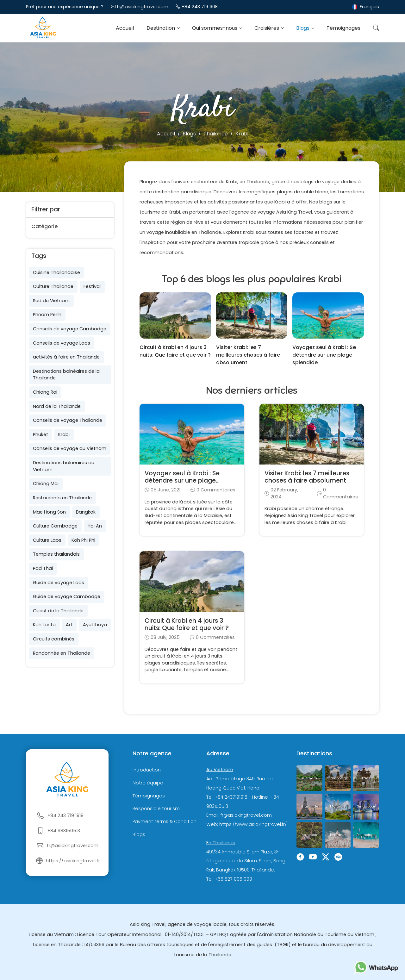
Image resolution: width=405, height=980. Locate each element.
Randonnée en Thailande (62, 653)
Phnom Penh (47, 315)
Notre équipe (148, 783)
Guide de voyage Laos (59, 583)
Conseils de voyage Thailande (68, 420)
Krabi (64, 434)
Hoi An (95, 526)
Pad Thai (43, 568)
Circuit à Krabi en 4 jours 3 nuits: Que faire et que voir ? (175, 351)
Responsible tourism (156, 809)
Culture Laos (47, 540)
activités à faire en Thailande (66, 357)
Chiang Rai (45, 392)
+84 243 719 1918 (200, 7)
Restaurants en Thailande (62, 498)
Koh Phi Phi (83, 540)
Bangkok (86, 512)
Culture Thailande (53, 286)
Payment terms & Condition (165, 821)
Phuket (40, 434)
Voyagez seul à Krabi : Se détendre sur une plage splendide (324, 355)
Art (69, 625)
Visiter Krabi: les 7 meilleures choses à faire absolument (248, 355)
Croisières (267, 28)
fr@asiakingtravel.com (143, 7)
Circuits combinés (54, 639)
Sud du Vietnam (51, 301)
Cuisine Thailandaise (56, 272)
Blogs (303, 28)
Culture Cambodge (55, 526)
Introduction (147, 770)
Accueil (125, 28)
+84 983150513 (64, 831)
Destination (161, 28)
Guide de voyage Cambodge (67, 596)
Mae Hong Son (49, 512)
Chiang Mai (46, 484)
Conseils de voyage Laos (62, 343)
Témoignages (343, 28)
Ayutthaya (95, 625)
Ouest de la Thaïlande (58, 611)
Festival (92, 286)
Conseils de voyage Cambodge (70, 329)
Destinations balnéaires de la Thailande (66, 375)
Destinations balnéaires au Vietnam (64, 466)
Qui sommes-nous (215, 28)
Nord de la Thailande (57, 406)
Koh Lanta (44, 625)
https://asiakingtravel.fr (73, 861)
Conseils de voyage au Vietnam (70, 448)
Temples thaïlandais (56, 554)
